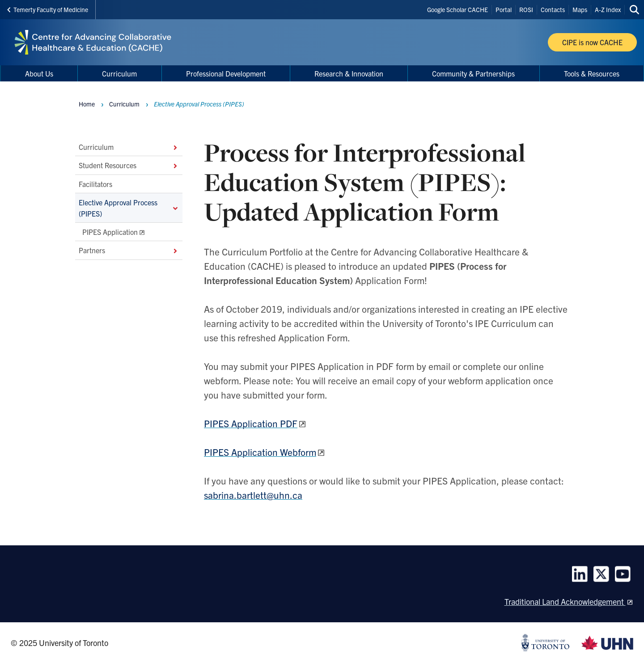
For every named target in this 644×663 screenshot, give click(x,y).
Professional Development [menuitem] (226, 73)
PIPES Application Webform (260, 452)
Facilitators (95, 183)
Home (87, 104)
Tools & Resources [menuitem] (592, 73)
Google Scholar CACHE (458, 9)
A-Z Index (608, 9)
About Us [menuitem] (39, 73)
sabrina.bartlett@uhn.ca (253, 495)
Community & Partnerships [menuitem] (473, 73)
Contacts (553, 9)
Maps (580, 9)
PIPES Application (110, 232)
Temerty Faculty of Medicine (48, 9)
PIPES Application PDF (251, 423)
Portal (504, 9)
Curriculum (129, 147)
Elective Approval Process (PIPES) (129, 208)
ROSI (526, 9)
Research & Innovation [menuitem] (349, 73)
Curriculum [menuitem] (119, 73)
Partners (129, 250)
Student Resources (129, 165)
